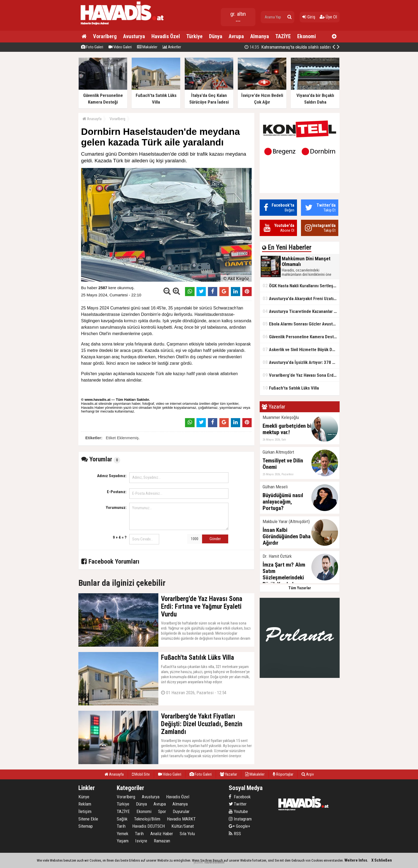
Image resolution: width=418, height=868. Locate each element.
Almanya (260, 36)
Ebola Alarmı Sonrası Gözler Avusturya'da (301, 324)
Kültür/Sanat (183, 826)
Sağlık (122, 819)
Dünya (216, 36)
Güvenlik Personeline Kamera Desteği (301, 337)
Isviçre (141, 841)
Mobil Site (141, 774)
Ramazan (162, 841)
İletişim (85, 811)
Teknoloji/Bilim (147, 819)
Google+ (240, 826)
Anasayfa (92, 119)
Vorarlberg (105, 36)
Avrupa (236, 36)
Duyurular (181, 811)
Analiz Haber (162, 834)
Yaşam (123, 841)
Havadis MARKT (181, 819)
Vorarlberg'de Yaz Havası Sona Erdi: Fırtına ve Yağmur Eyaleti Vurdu (301, 375)
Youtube (238, 811)
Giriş (309, 17)
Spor (162, 811)
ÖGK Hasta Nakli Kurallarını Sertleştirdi (301, 286)
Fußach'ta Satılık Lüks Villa (291, 388)
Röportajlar (283, 774)
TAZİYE (283, 36)
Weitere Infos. (356, 860)
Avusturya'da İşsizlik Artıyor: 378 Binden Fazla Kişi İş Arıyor (301, 362)
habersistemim (214, 862)
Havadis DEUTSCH (148, 826)
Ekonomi (307, 36)
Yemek (122, 834)
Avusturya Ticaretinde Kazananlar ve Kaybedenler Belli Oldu (301, 311)
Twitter (238, 804)
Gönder (215, 539)
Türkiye (194, 36)
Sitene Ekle (88, 819)
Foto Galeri (92, 47)
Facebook (240, 797)
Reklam (85, 804)
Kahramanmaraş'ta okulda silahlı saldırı (288, 47)
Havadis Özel (166, 36)
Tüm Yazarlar (300, 588)
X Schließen (382, 860)
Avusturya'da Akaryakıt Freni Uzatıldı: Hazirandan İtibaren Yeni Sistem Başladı (301, 298)
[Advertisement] (366, 137)
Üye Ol (328, 17)
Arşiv (308, 774)
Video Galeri (120, 47)
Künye (84, 797)
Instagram (240, 819)
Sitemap (86, 826)
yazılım (198, 862)
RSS (235, 834)
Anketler (172, 47)
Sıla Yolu (187, 834)
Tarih (121, 826)
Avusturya (134, 36)
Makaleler (147, 47)
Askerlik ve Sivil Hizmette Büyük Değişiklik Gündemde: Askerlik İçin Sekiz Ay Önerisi (301, 349)
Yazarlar (228, 774)
